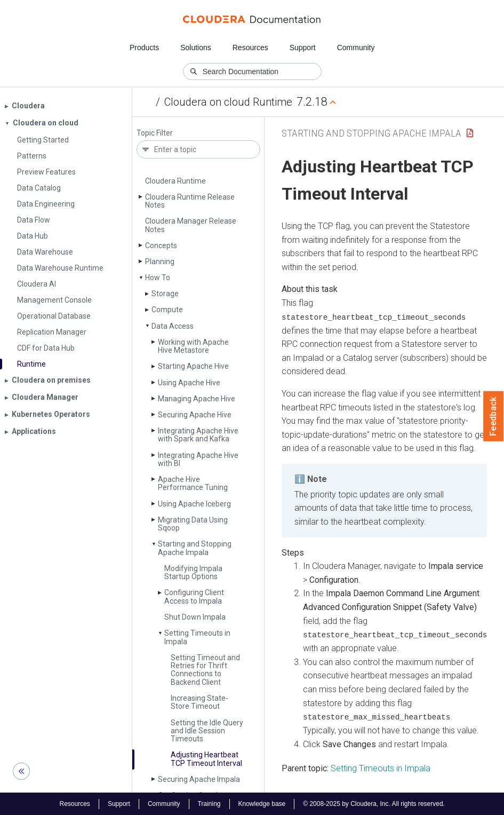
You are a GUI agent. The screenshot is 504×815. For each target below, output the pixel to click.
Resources (250, 48)
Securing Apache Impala (199, 779)
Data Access (173, 326)
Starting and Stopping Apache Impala (195, 548)
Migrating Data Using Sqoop (193, 524)
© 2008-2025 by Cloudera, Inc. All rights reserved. (374, 803)
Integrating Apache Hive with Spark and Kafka (198, 435)
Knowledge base (262, 803)
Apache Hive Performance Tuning (193, 483)
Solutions (196, 48)
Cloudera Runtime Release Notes (190, 201)
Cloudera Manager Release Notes (191, 225)
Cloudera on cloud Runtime (228, 102)
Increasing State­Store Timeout (199, 702)
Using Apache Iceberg (194, 504)
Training (209, 803)
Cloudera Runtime (175, 181)
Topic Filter (155, 133)
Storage (165, 294)
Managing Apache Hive (197, 399)
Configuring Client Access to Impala (194, 596)
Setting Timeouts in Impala (197, 637)
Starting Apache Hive (193, 366)
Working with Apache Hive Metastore (193, 346)
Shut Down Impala (195, 617)
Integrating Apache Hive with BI (198, 459)
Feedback (494, 416)
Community (356, 48)
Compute (167, 310)
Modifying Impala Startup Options (193, 572)
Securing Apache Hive (195, 415)
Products (144, 48)
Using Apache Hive (189, 383)
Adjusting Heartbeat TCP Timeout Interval (206, 759)
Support (303, 48)
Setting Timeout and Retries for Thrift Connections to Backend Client (205, 670)
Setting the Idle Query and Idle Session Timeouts (207, 731)
